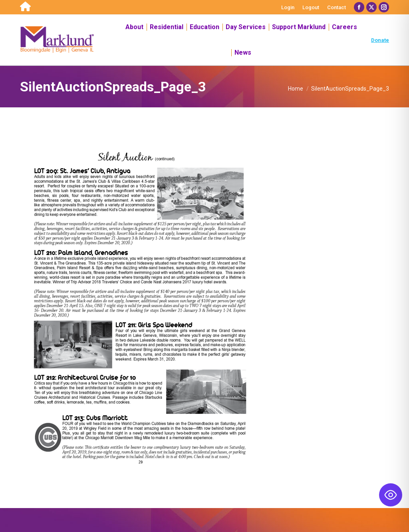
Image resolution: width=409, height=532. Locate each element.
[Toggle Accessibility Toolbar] (391, 495)
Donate (380, 40)
